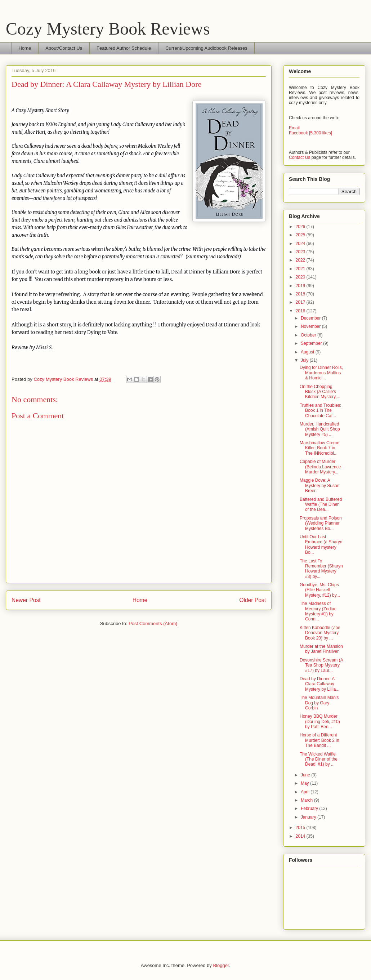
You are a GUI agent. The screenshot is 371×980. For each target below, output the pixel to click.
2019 (301, 286)
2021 (301, 269)
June (306, 775)
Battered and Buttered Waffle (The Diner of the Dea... (321, 505)
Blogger (221, 965)
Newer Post (26, 600)
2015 (301, 828)
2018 (301, 294)
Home (25, 48)
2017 (301, 302)
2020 (301, 277)
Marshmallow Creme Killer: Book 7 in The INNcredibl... (319, 448)
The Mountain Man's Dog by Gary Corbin (319, 703)
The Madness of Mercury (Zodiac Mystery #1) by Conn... (318, 611)
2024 (301, 244)
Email (294, 128)
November (311, 326)
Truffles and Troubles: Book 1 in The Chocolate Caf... (320, 411)
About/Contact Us (64, 48)
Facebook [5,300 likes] (310, 133)
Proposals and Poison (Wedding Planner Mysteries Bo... (321, 523)
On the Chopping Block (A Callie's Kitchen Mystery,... (320, 392)
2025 (301, 235)
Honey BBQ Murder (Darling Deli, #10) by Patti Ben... (320, 721)
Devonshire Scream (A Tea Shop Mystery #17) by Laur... (321, 665)
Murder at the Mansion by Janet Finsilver (321, 649)
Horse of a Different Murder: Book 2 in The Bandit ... (319, 740)
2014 (301, 836)
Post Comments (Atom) (153, 623)
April (306, 792)
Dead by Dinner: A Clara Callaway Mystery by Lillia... (319, 684)
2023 (301, 252)
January (309, 817)
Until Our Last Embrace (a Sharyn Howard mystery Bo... (321, 545)
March (307, 800)
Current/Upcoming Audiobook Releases (206, 48)
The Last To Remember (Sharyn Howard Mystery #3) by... (321, 569)
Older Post (252, 600)
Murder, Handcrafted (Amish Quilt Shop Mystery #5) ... (320, 429)
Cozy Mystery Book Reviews (108, 29)
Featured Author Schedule (124, 48)
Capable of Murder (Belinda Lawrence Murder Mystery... (320, 467)
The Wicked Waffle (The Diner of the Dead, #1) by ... (319, 759)
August (308, 352)
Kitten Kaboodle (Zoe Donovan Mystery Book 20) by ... (320, 633)
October (309, 335)
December (311, 318)
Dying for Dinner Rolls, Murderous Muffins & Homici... (321, 373)
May (305, 783)
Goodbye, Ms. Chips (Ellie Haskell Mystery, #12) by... (320, 590)
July (305, 360)
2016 (301, 311)
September (312, 343)
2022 (301, 260)
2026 (301, 227)
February (310, 808)
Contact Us (300, 157)
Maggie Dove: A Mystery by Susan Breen (319, 485)
